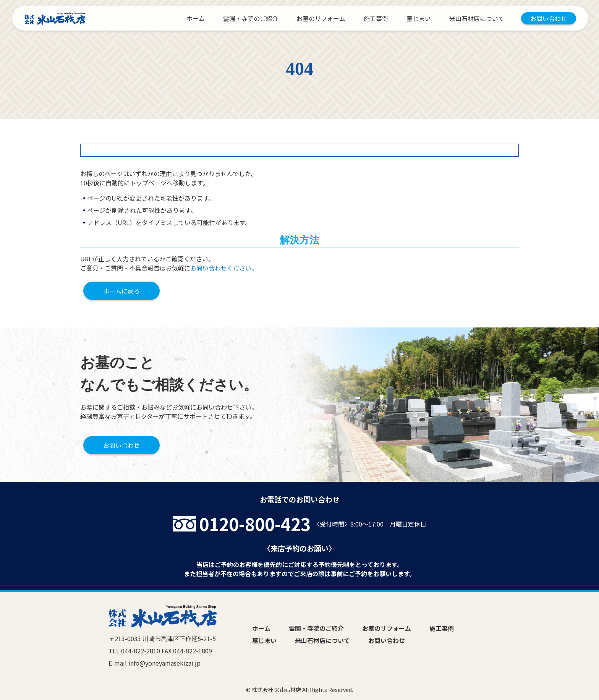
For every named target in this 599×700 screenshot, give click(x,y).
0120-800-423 (255, 524)
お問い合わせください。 (224, 268)
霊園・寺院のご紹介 (251, 18)
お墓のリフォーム (321, 18)
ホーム (196, 18)
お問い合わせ (549, 18)
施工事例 (376, 18)
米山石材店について (477, 18)
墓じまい (419, 18)
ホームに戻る (121, 291)
